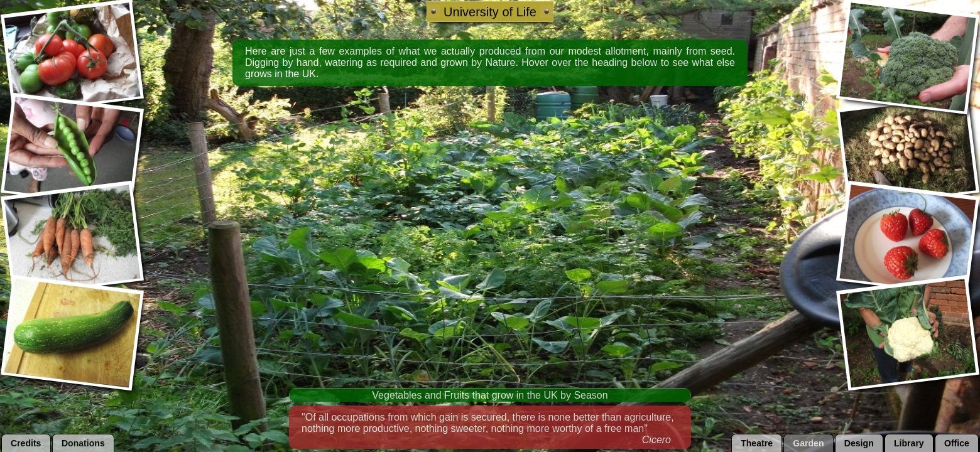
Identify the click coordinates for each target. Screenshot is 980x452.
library (909, 443)
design (859, 443)
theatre (757, 443)
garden (808, 443)
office (957, 443)
